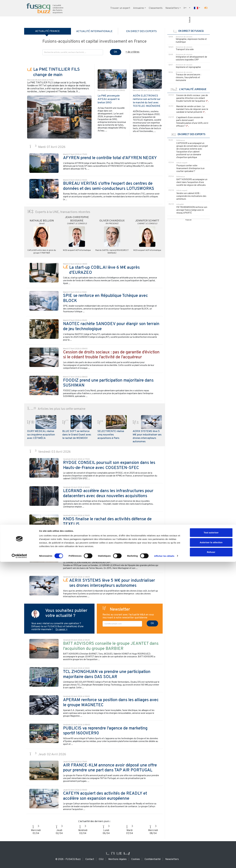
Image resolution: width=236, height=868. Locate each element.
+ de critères (132, 52)
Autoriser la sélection (211, 849)
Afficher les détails (164, 862)
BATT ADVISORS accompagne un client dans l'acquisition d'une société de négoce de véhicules (192, 182)
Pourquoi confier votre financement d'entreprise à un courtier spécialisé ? (190, 169)
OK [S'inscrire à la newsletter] (152, 623)
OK (116, 52)
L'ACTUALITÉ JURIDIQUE (188, 89)
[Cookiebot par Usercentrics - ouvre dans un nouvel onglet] (19, 862)
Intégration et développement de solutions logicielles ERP (191, 58)
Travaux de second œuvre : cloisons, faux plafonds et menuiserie (188, 78)
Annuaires (139, 8)
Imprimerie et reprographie (188, 67)
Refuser (211, 858)
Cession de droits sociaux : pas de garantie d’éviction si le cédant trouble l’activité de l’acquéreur (192, 98)
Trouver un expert (120, 8)
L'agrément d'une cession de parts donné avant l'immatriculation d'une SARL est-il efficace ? (192, 122)
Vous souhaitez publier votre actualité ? (66, 613)
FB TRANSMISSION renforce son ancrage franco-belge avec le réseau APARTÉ (192, 210)
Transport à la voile (185, 50)
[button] (206, 8)
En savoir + (62, 630)
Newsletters (172, 8)
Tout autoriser (211, 839)
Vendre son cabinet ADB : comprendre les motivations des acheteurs (191, 196)
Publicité (189, 20)
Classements (156, 8)
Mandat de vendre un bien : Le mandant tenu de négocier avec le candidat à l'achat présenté (192, 109)
